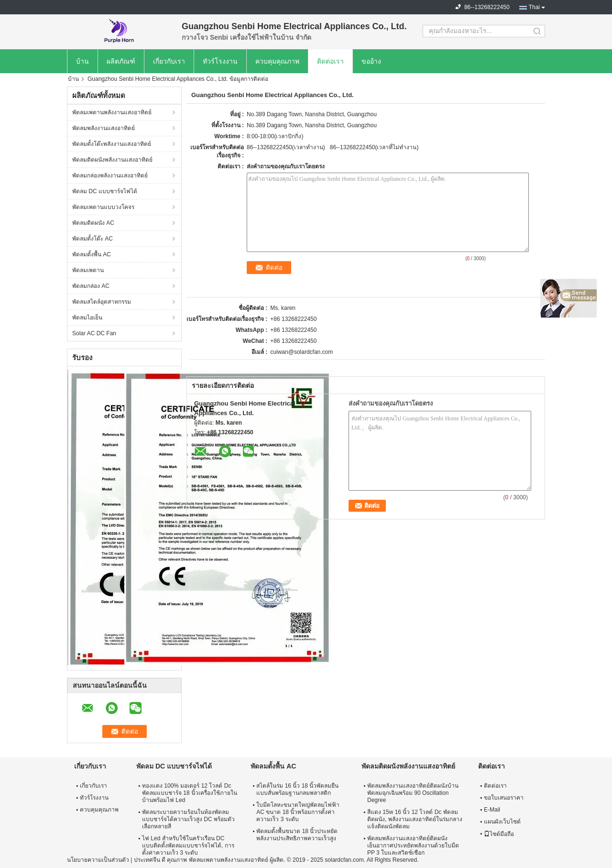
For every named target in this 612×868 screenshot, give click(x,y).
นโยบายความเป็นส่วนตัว (98, 860)
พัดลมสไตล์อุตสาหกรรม (102, 302)
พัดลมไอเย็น (87, 318)
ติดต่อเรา (330, 61)
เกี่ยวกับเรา (169, 61)
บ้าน (82, 61)
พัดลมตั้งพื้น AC (92, 254)
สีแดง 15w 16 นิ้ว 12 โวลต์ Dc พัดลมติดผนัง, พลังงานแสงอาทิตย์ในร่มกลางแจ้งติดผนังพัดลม (415, 819)
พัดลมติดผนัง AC (93, 223)
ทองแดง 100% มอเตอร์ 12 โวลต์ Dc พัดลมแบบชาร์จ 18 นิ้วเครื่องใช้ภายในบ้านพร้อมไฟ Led (190, 793)
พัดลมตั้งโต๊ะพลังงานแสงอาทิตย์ (112, 144)
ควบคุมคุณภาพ (277, 61)
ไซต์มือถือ (499, 834)
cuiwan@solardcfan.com (301, 352)
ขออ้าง (371, 61)
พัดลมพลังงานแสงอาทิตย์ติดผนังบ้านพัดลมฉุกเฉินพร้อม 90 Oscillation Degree (413, 793)
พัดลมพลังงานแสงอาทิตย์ (104, 128)
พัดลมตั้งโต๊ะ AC (93, 239)
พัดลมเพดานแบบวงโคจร (103, 207)
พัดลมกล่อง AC (91, 286)
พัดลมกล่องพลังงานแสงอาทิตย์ (110, 176)
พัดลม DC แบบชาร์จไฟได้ (105, 191)
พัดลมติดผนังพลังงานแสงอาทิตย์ (112, 160)
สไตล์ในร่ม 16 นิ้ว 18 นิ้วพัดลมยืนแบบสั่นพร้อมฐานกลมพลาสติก (297, 789)
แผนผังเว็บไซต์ (502, 822)
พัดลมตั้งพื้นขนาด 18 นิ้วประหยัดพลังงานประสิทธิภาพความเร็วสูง (297, 835)
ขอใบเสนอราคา (504, 798)
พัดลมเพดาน (88, 270)
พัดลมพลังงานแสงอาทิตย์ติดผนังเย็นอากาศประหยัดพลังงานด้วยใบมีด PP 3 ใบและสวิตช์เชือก (413, 846)
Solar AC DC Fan (94, 333)
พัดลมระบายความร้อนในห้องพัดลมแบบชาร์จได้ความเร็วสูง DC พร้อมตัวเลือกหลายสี (188, 819)
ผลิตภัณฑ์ (121, 61)
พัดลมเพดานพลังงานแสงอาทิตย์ (112, 112)
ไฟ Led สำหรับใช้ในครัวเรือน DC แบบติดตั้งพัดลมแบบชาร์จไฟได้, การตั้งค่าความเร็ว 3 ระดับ (188, 846)
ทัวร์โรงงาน (220, 61)
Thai (534, 7)
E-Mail (492, 810)
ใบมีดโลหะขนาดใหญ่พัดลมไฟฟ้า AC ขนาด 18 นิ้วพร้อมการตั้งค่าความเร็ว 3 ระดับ (298, 812)
